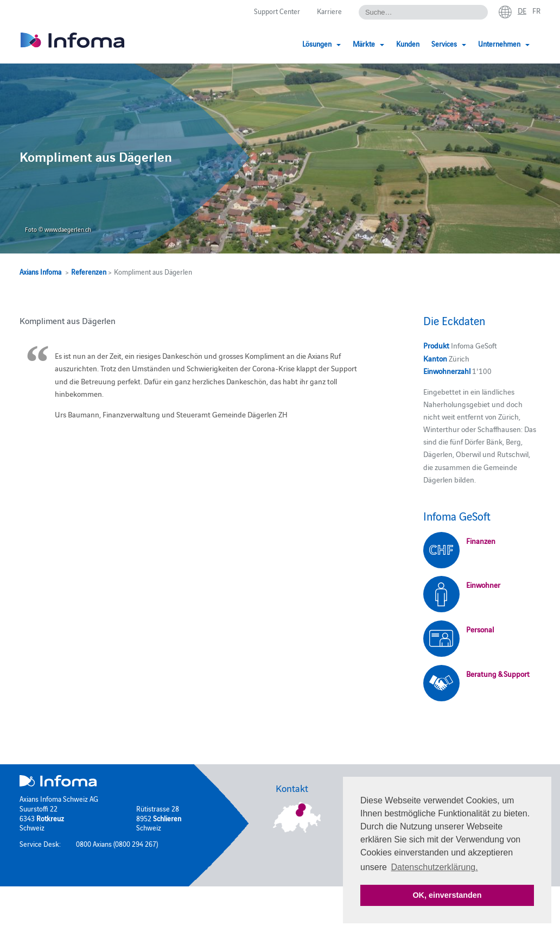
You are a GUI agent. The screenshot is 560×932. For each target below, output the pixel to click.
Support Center (277, 11)
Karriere (329, 11)
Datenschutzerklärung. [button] (435, 867)
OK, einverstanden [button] (447, 895)
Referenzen (89, 271)
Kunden (408, 43)
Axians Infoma (40, 271)
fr (536, 10)
